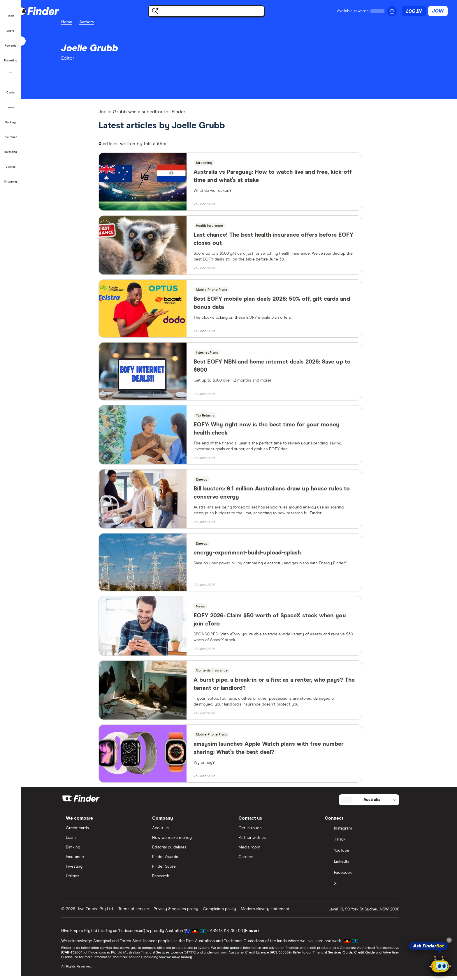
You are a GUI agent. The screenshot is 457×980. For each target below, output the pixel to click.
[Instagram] (369, 833)
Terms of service (143, 913)
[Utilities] (10, 163)
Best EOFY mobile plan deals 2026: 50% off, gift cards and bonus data (281, 306)
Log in (414, 11)
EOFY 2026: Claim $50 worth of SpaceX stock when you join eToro (278, 623)
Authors (96, 22)
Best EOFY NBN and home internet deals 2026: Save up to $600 (281, 369)
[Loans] (10, 103)
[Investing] (10, 148)
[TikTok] (369, 844)
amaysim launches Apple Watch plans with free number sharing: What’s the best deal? (277, 752)
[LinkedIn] (369, 866)
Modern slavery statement (274, 913)
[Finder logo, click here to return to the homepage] (62, 11)
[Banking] (10, 118)
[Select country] (378, 804)
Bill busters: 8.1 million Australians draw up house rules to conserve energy (280, 496)
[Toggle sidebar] (21, 41)
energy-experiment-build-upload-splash (256, 556)
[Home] (10, 12)
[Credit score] (10, 27)
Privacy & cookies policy (185, 913)
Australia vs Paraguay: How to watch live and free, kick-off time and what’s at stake (281, 179)
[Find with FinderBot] (215, 11)
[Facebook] (369, 877)
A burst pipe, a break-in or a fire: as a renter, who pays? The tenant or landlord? (283, 687)
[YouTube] (369, 855)
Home (76, 22)
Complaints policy (228, 913)
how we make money (184, 961)
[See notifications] (392, 12)
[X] (369, 888)
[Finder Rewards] (10, 42)
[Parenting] (10, 57)
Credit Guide (373, 957)
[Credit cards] (10, 89)
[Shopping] (10, 178)
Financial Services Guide (342, 957)
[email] (75, 72)
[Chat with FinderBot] (440, 964)
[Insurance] (10, 133)
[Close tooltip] (449, 940)
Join (438, 11)
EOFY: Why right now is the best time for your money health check (275, 432)
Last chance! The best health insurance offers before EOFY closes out (282, 242)
